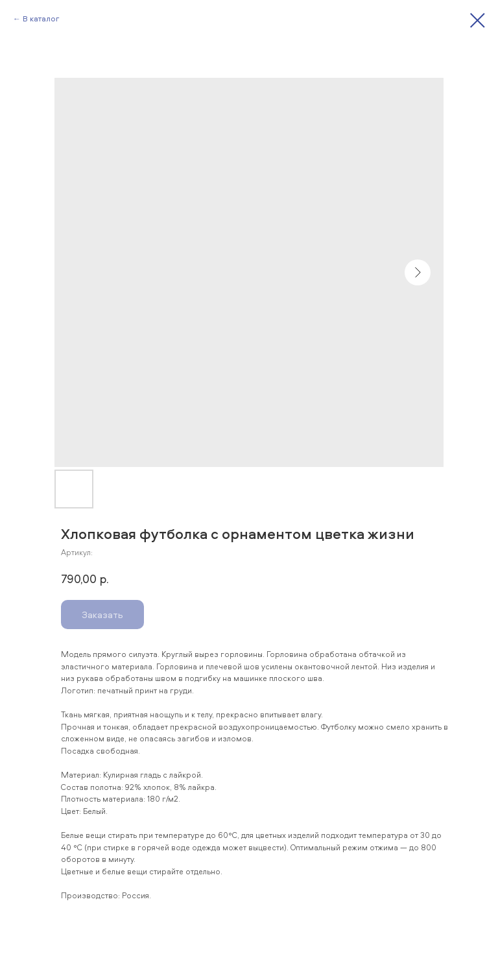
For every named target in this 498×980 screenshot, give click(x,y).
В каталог (41, 18)
